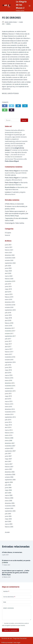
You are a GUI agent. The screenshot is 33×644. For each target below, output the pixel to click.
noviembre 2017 (10, 331)
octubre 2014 (9, 414)
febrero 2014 (9, 433)
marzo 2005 (9, 524)
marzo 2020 (9, 276)
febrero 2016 (9, 378)
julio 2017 (8, 339)
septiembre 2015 (10, 391)
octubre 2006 (9, 477)
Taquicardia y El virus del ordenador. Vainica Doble (16, 219)
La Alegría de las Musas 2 (21, 5)
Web (5, 602)
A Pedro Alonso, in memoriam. (15, 204)
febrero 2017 (9, 352)
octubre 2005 (9, 508)
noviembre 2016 (10, 357)
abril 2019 (8, 292)
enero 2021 (9, 253)
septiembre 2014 (10, 417)
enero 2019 (9, 300)
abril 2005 (8, 521)
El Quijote (8, 233)
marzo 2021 (9, 247)
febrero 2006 (9, 498)
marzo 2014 (9, 430)
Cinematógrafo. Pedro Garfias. (15, 223)
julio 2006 (8, 485)
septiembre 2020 (10, 263)
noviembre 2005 (10, 506)
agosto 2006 (9, 482)
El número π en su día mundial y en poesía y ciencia (16, 208)
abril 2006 (8, 493)
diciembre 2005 (10, 503)
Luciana (7, 192)
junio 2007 (8, 456)
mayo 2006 (8, 490)
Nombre (6, 591)
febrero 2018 (9, 323)
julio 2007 (8, 454)
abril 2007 (8, 461)
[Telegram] (25, 106)
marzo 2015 (9, 401)
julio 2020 (8, 266)
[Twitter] (11, 106)
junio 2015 (8, 394)
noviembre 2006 (10, 474)
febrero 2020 (9, 279)
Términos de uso (7, 638)
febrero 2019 (9, 297)
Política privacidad (7, 642)
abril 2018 (8, 320)
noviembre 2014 (10, 412)
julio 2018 (8, 313)
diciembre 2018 (10, 302)
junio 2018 (8, 315)
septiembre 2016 (10, 362)
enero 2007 (9, 469)
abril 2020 (8, 273)
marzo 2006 (9, 495)
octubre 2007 (9, 448)
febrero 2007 (9, 467)
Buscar (24, 120)
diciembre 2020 (10, 255)
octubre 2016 (9, 360)
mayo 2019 (8, 289)
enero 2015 (9, 407)
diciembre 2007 (10, 443)
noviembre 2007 (10, 446)
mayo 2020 (8, 271)
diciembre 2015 (10, 383)
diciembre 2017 (10, 328)
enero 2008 (9, 440)
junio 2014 (8, 422)
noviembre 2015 (10, 386)
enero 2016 (9, 380)
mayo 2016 (8, 370)
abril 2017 (8, 347)
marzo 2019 (9, 294)
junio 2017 (8, 341)
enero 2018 (9, 326)
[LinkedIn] (18, 106)
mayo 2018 (8, 318)
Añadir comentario (9, 608)
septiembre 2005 (10, 511)
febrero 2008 (9, 438)
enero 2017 (9, 354)
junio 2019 (8, 286)
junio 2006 (8, 488)
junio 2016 (8, 367)
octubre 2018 (9, 307)
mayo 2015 (8, 396)
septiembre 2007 (10, 451)
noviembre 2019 (10, 281)
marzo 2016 (9, 375)
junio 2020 (8, 268)
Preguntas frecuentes (20, 638)
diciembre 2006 (10, 472)
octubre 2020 (9, 260)
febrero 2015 (9, 404)
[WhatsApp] (5, 110)
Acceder (7, 532)
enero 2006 (9, 501)
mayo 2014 (8, 425)
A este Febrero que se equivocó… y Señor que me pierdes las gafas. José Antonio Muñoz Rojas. (16, 214)
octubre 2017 (9, 334)
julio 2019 (8, 284)
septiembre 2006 (10, 480)
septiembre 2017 (10, 336)
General (8, 24)
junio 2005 (8, 516)
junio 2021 (8, 245)
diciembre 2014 (10, 409)
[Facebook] (5, 106)
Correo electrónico (9, 597)
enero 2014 (9, 435)
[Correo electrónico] (11, 110)
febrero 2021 (9, 250)
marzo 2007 (9, 464)
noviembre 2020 (10, 258)
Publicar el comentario (10, 630)
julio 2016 (8, 365)
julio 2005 (8, 514)
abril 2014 (8, 427)
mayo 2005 (8, 519)
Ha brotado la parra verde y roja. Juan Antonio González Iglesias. (16, 173)
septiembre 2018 (10, 310)
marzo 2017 (9, 349)
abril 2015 (8, 399)
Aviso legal (17, 642)
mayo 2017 (8, 344)
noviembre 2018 (10, 305)
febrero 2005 (9, 527)
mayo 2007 (8, 459)
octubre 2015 (9, 388)
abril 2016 (8, 373)
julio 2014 (8, 420)
